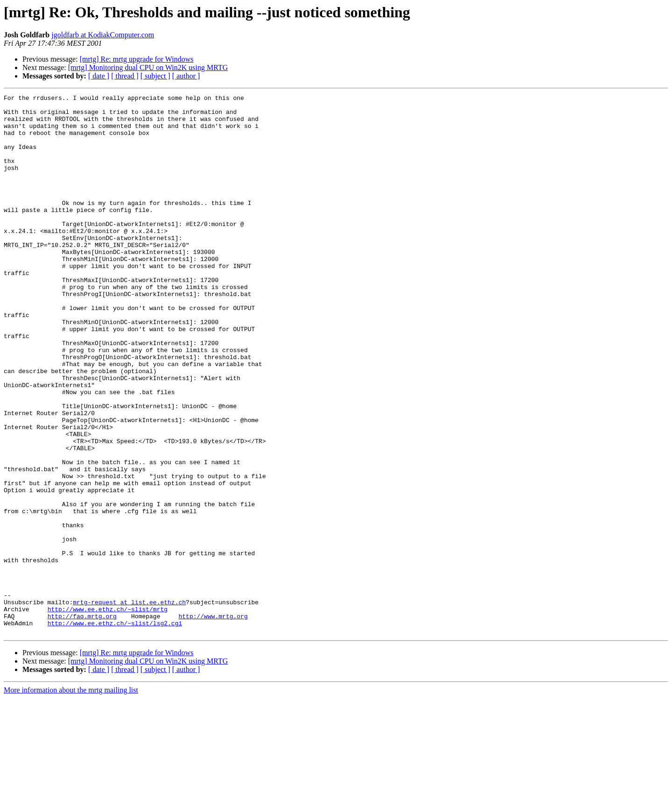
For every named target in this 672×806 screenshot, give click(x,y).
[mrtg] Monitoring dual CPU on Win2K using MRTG (148, 67)
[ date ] (99, 76)
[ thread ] (125, 76)
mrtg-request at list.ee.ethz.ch (129, 704)
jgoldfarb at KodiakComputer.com (103, 35)
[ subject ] (155, 76)
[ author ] (186, 76)
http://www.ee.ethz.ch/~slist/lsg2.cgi (115, 729)
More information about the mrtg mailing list (71, 798)
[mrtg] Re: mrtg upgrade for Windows (137, 59)
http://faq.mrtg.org (82, 721)
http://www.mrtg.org (213, 721)
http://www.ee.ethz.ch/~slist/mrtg (108, 713)
